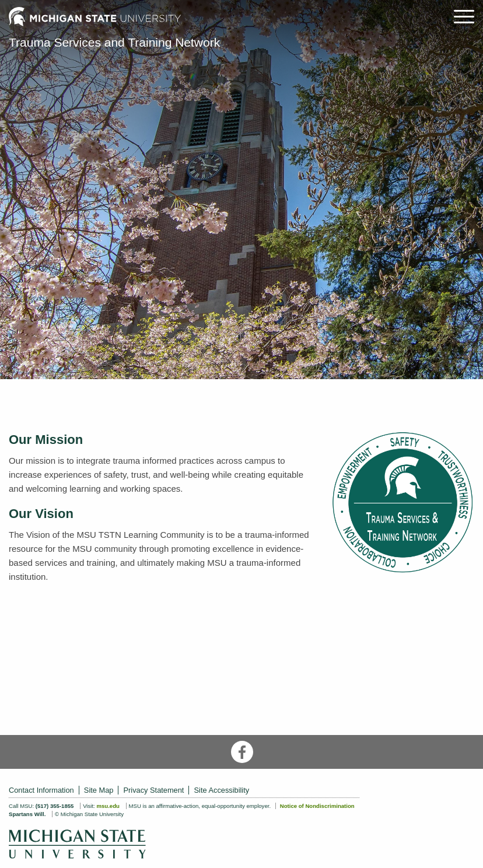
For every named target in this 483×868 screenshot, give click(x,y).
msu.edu (108, 806)
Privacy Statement (154, 790)
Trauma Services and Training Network (114, 42)
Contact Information (41, 790)
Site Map (99, 790)
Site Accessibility (222, 790)
